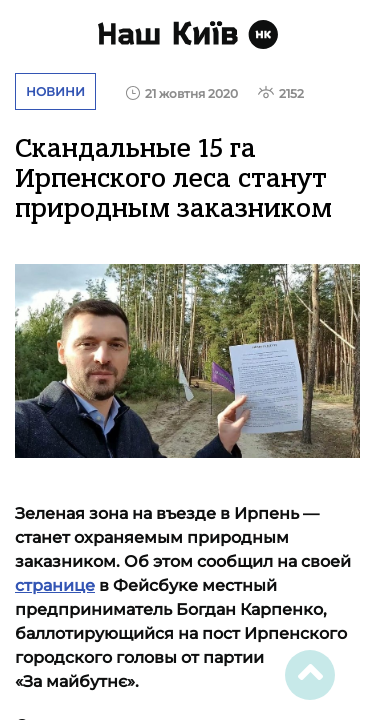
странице (55, 585)
